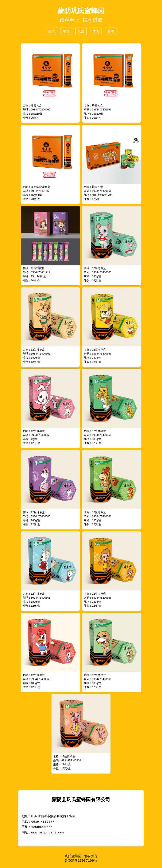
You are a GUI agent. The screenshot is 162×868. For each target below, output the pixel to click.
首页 (51, 31)
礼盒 (81, 31)
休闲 (96, 31)
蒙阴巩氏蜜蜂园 (81, 11)
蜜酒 (111, 31)
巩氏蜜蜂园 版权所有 (81, 856)
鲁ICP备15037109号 (81, 861)
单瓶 (66, 31)
